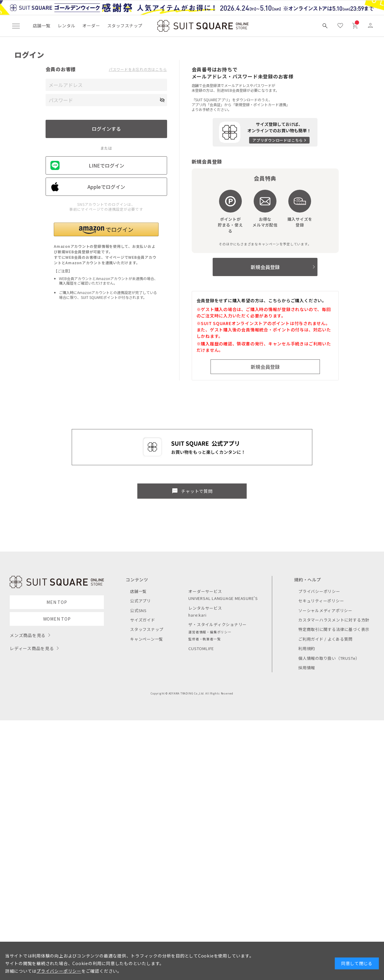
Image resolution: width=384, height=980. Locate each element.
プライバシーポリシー (319, 591)
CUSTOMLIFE (201, 648)
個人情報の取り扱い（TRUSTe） (329, 658)
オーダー (91, 26)
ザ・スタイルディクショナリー (218, 624)
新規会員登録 (265, 267)
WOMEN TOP (57, 619)
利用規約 (307, 648)
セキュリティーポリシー (321, 601)
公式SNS (138, 610)
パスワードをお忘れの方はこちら (138, 69)
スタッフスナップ (125, 26)
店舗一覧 (42, 26)
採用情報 (307, 668)
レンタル (67, 26)
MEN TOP (57, 602)
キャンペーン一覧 (147, 639)
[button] (106, 229)
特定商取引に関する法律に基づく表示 (334, 629)
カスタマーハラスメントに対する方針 (334, 620)
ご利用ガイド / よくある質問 (326, 639)
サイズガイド (143, 620)
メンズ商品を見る (28, 635)
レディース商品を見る (32, 648)
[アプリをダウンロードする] (265, 132)
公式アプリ (141, 601)
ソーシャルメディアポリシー (325, 610)
